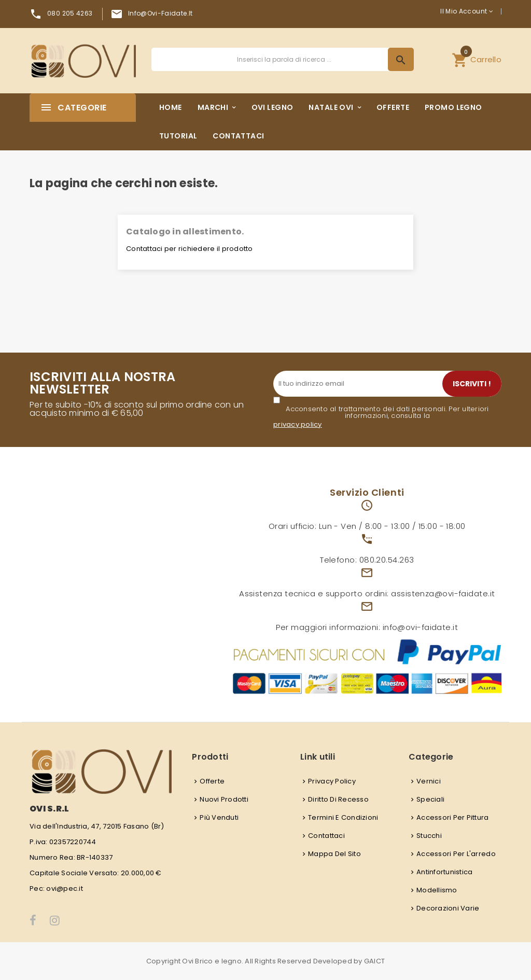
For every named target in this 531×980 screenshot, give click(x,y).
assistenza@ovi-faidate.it (443, 593)
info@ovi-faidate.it (160, 13)
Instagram (55, 920)
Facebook (33, 920)
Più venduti (219, 817)
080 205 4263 (70, 13)
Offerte (212, 781)
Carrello (477, 58)
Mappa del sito (334, 854)
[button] (477, 59)
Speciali (430, 799)
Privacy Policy (332, 781)
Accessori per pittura (452, 817)
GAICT (374, 961)
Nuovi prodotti (224, 799)
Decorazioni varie (448, 908)
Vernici (429, 781)
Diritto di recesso (338, 799)
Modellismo (437, 890)
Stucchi (429, 836)
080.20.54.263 (387, 560)
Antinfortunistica (444, 872)
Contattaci (326, 836)
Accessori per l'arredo (456, 854)
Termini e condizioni (343, 817)
